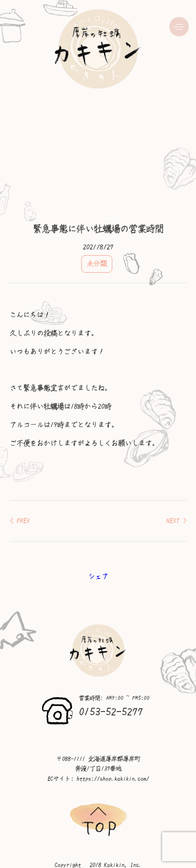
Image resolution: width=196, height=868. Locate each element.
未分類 (97, 263)
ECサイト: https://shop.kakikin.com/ (98, 779)
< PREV (20, 521)
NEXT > (176, 521)
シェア (98, 576)
